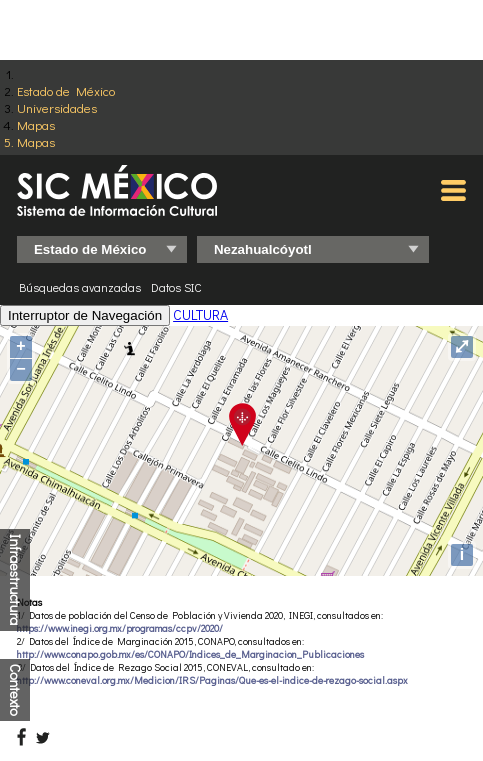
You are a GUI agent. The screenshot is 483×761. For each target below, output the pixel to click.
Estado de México (66, 90)
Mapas (36, 124)
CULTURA (200, 314)
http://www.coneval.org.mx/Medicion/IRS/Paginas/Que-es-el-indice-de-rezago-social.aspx (212, 680)
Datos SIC (176, 287)
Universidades (57, 107)
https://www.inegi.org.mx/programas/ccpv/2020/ (120, 628)
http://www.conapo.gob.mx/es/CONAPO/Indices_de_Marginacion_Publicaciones (190, 654)
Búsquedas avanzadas (80, 287)
